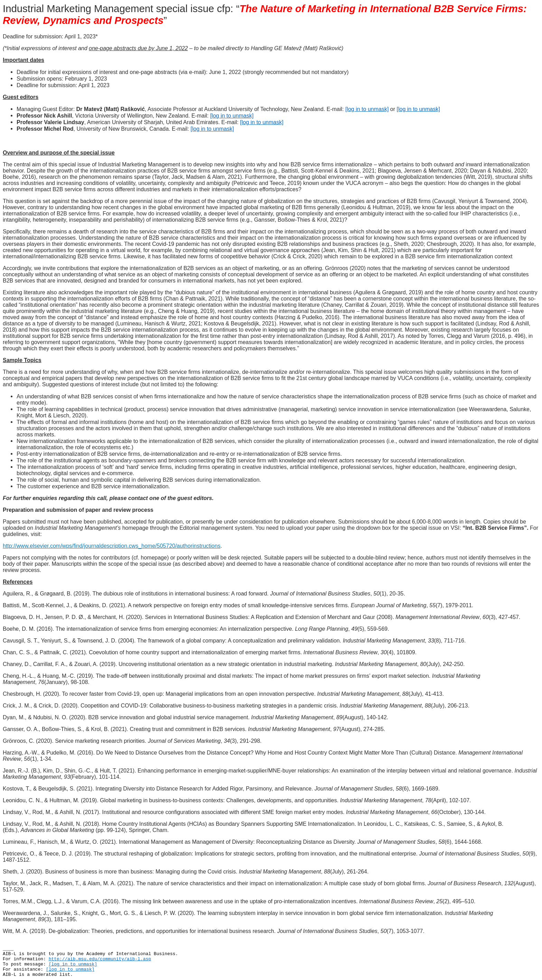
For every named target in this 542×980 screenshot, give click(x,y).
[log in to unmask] (367, 109)
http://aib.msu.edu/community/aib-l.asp (100, 959)
